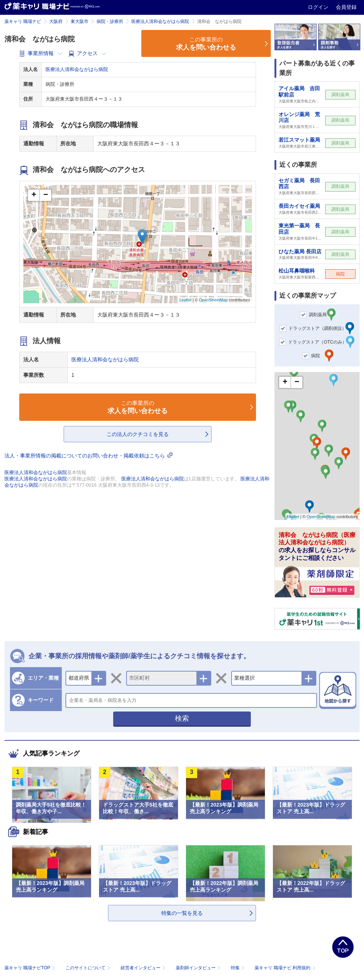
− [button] (46, 195)
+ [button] (34, 195)
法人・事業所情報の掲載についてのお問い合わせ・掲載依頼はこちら (88, 456)
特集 (238, 968)
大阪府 (56, 21)
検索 (182, 718)
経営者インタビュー (144, 968)
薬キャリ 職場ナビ (23, 21)
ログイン (319, 7)
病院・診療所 (110, 21)
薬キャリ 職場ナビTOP (31, 968)
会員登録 (346, 7)
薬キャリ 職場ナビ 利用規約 (285, 968)
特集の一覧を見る (182, 913)
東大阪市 (80, 21)
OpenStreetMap (213, 300)
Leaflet (186, 300)
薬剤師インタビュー (199, 968)
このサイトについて (89, 968)
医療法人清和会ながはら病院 (160, 21)
